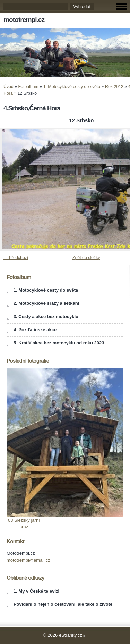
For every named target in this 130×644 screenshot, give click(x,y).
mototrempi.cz (24, 20)
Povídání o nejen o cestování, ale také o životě (63, 604)
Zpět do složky (86, 258)
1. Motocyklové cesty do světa (72, 87)
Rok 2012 (114, 87)
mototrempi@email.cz (28, 560)
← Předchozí (16, 258)
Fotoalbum (28, 87)
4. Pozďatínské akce (35, 330)
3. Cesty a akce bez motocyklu (46, 316)
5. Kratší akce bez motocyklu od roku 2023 (59, 343)
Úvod (8, 87)
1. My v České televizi (36, 591)
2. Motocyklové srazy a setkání (46, 303)
